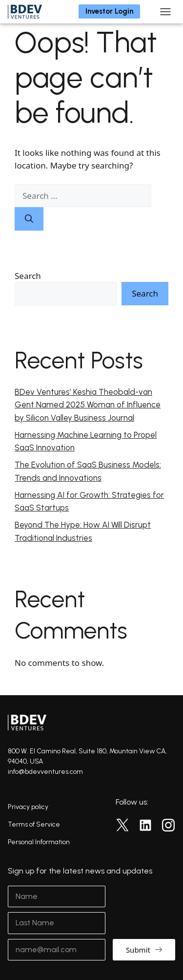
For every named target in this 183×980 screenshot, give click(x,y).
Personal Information (39, 842)
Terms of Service (34, 824)
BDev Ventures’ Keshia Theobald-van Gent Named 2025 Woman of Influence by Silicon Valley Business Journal (88, 405)
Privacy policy (28, 807)
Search (28, 276)
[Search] (29, 219)
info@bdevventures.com (45, 772)
